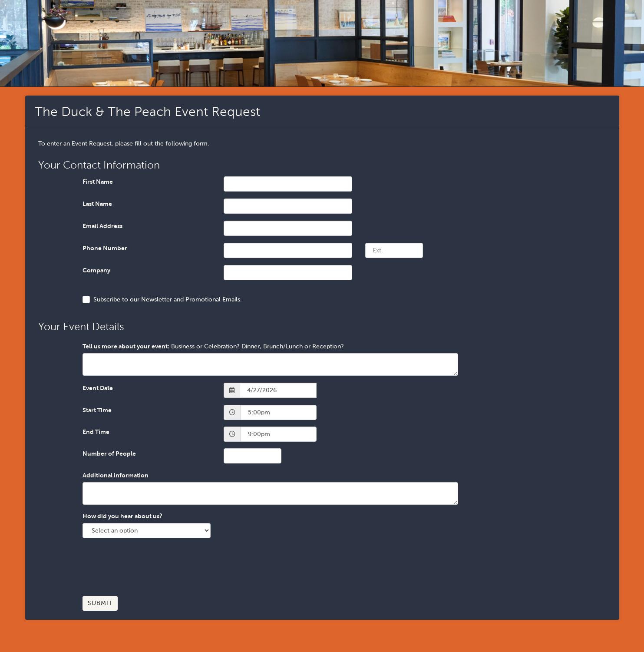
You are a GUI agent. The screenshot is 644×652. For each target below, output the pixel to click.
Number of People (109, 453)
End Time (96, 432)
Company (96, 270)
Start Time (97, 410)
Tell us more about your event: (126, 346)
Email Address (102, 226)
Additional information (116, 475)
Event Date (98, 388)
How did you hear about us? (122, 516)
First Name (98, 182)
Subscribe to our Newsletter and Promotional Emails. (168, 300)
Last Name (97, 204)
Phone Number (105, 248)
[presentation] (149, 570)
